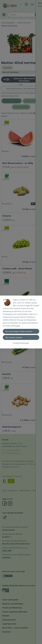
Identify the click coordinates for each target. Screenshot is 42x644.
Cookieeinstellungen (21, 343)
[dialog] (21, 322)
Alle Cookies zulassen (14, 337)
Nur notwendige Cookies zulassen (19, 331)
